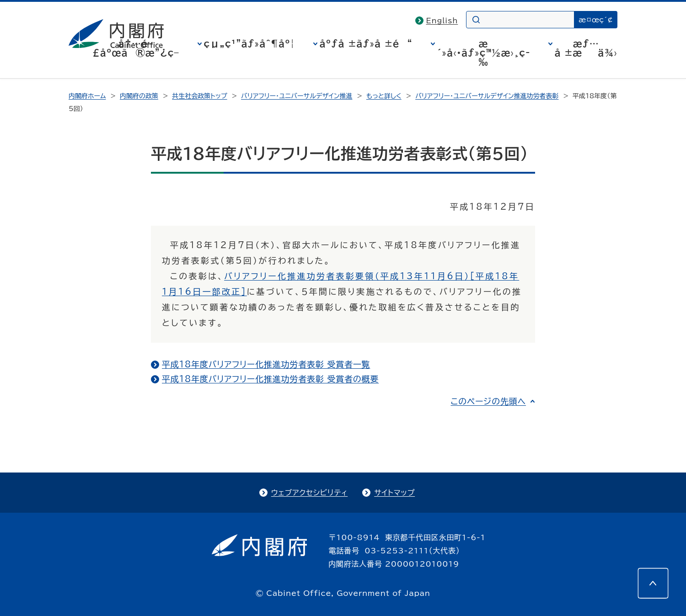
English (442, 21)
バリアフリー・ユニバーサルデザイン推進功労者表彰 (487, 96)
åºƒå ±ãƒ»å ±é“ (366, 43)
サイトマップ (394, 493)
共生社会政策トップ (199, 96)
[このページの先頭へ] (653, 583)
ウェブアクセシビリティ (309, 493)
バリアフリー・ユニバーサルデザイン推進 (297, 96)
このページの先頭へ (488, 401)
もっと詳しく (384, 96)
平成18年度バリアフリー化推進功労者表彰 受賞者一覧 (266, 364)
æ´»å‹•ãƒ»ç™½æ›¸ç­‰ (484, 53)
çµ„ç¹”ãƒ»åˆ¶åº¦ (249, 43)
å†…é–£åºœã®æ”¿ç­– (136, 48)
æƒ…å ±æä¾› (586, 48)
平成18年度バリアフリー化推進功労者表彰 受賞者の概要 (270, 379)
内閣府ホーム (87, 96)
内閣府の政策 (139, 96)
